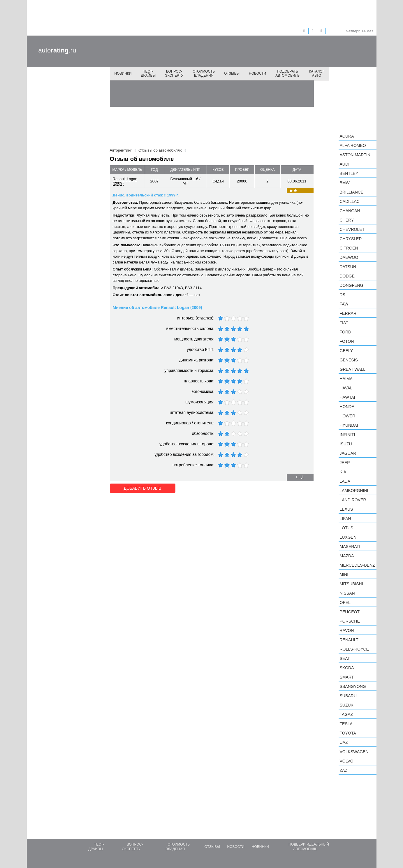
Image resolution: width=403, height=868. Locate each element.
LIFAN (345, 519)
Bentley (349, 173)
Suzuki (347, 705)
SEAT (345, 658)
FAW (344, 304)
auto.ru (57, 50)
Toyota (348, 733)
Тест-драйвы (148, 73)
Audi (345, 164)
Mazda (347, 556)
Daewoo (349, 257)
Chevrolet (352, 229)
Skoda (347, 668)
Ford (346, 332)
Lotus (347, 528)
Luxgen (348, 537)
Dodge (347, 276)
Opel (345, 602)
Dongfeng (352, 285)
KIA (343, 472)
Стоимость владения (204, 73)
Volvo (347, 761)
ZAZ (344, 770)
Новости (257, 73)
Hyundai (349, 425)
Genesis (349, 360)
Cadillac (350, 201)
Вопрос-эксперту (174, 73)
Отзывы (232, 73)
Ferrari (349, 313)
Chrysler (351, 239)
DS (343, 295)
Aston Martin (355, 155)
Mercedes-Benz (357, 565)
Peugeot (350, 612)
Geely (346, 351)
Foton (347, 341)
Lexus (346, 509)
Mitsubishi (351, 584)
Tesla (346, 724)
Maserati (350, 547)
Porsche (350, 621)
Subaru (348, 696)
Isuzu (346, 444)
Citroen (349, 248)
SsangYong (353, 686)
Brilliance (352, 192)
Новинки (123, 73)
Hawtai (347, 397)
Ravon (347, 630)
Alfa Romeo (353, 145)
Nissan (347, 593)
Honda (347, 407)
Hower (348, 416)
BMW (345, 183)
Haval (346, 388)
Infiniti (347, 435)
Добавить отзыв (142, 488)
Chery (347, 220)
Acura (347, 136)
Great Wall (353, 369)
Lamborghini (354, 491)
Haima (346, 379)
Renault (349, 640)
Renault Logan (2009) (125, 181)
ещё (300, 477)
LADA (345, 481)
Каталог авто (317, 73)
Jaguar (348, 453)
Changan (350, 211)
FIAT (344, 323)
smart (347, 677)
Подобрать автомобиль (287, 73)
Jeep (345, 463)
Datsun (348, 267)
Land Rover (353, 500)
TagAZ (346, 714)
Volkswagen (354, 752)
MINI (344, 574)
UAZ (344, 742)
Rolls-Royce (354, 649)
